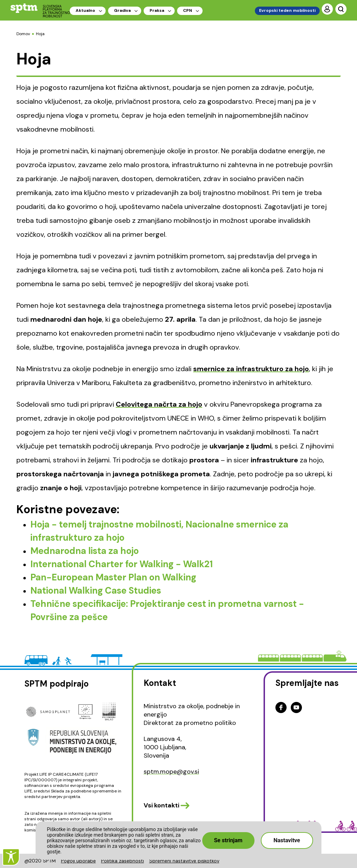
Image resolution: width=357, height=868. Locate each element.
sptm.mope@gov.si (171, 772)
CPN (188, 10)
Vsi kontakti (161, 805)
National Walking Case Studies (96, 591)
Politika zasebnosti (123, 861)
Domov (23, 34)
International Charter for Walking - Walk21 (121, 564)
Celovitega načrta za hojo (159, 404)
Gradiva (122, 10)
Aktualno (85, 10)
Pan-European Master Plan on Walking (113, 577)
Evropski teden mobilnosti (287, 10)
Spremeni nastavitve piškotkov (184, 861)
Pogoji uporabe (78, 861)
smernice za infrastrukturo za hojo (251, 369)
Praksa (157, 10)
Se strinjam (228, 840)
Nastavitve (287, 840)
